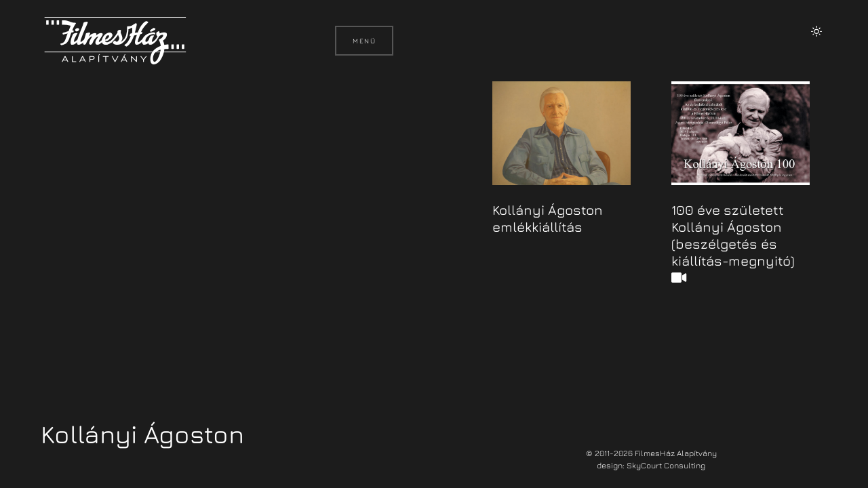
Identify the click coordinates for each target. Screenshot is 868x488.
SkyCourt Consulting (666, 465)
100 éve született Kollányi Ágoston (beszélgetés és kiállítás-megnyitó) (733, 243)
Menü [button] (364, 41)
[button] (816, 31)
